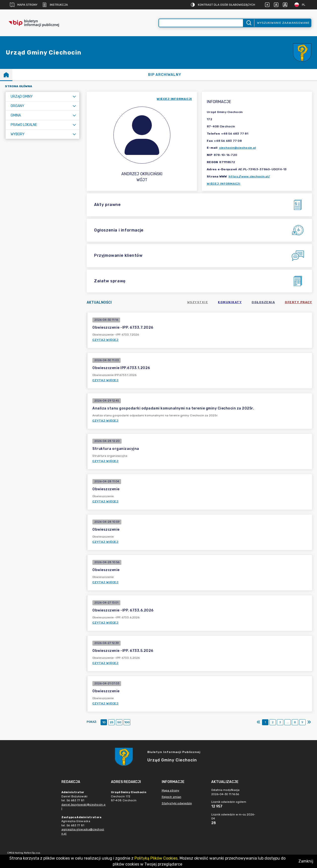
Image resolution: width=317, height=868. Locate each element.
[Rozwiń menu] (74, 97)
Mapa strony (24, 5)
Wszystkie (198, 302)
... (288, 722)
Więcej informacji (224, 184)
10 (104, 722)
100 (127, 722)
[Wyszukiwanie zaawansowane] (201, 23)
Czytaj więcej (106, 340)
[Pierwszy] (259, 722)
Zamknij (306, 861)
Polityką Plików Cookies (156, 858)
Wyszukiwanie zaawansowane (283, 23)
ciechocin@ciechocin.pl (238, 148)
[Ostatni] (309, 722)
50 (119, 722)
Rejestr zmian (172, 797)
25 (112, 722)
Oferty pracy (298, 302)
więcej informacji (174, 99)
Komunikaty (230, 302)
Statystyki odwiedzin (177, 803)
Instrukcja (55, 5)
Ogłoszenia (263, 302)
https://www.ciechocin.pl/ (249, 176)
